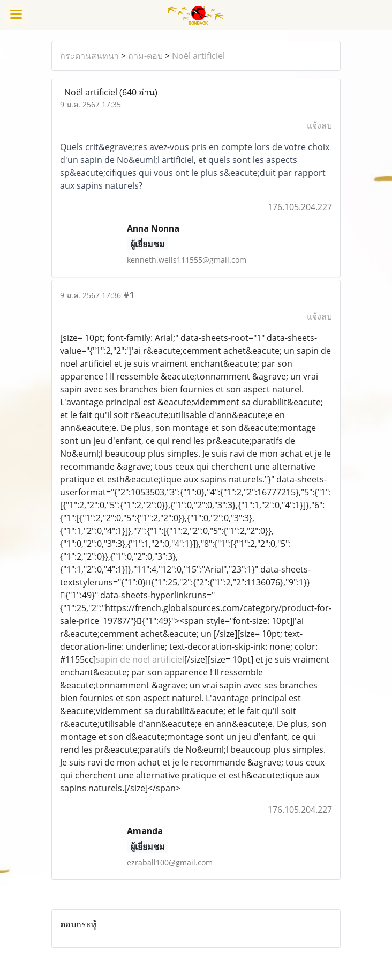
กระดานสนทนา (89, 56)
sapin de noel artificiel (140, 659)
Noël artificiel (198, 56)
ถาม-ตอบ (145, 56)
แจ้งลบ (319, 125)
